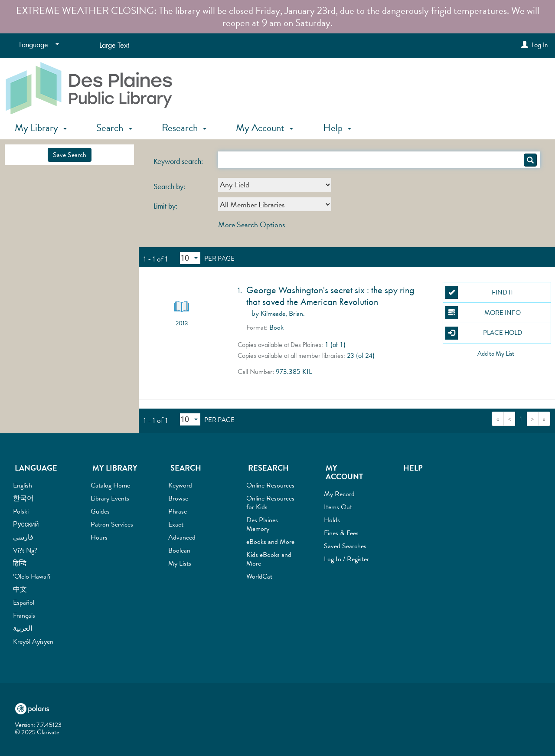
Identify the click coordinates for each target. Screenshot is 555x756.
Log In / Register (346, 559)
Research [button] (184, 128)
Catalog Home (110, 485)
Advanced (182, 537)
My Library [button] (41, 128)
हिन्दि (20, 563)
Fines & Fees (341, 533)
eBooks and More (270, 542)
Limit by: (166, 206)
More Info (483, 313)
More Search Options (251, 224)
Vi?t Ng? (25, 550)
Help (413, 468)
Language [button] (36, 468)
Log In (540, 45)
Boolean (179, 550)
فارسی (23, 537)
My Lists (180, 563)
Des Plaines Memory (262, 524)
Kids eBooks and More (269, 559)
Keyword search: (179, 161)
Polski (21, 511)
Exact (176, 524)
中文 (20, 589)
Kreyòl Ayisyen (33, 641)
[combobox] (275, 185)
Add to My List (496, 353)
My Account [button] (264, 128)
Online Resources (270, 485)
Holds (332, 520)
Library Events (110, 498)
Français (24, 615)
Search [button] (114, 128)
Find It (480, 292)
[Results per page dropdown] (190, 258)
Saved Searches (345, 546)
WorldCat (259, 576)
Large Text (114, 45)
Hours (99, 537)
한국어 (23, 498)
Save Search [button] (70, 155)
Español (24, 602)
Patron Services (112, 524)
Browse (178, 498)
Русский (26, 524)
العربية (23, 628)
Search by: (170, 187)
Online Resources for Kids (270, 503)
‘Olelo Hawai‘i (32, 576)
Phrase (178, 511)
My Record (339, 494)
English (23, 485)
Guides (100, 511)
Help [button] (337, 128)
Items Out (338, 507)
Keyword (180, 485)
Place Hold (484, 333)
